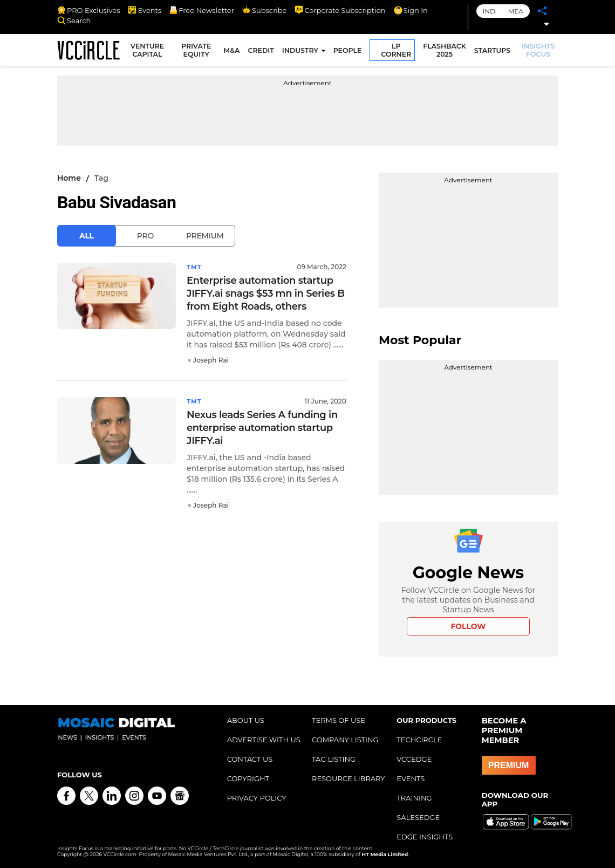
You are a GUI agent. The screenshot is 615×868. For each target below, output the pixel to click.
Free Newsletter (202, 10)
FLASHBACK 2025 (446, 52)
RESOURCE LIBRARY (348, 778)
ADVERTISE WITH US (264, 740)
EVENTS (411, 778)
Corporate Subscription (340, 10)
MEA (516, 11)
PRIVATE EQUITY (198, 52)
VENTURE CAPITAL (151, 52)
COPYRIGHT (248, 778)
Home (69, 178)
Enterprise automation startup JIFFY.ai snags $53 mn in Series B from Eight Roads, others (266, 293)
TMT (195, 267)
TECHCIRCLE (419, 740)
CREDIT (262, 52)
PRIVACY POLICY (257, 798)
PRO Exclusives (88, 10)
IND (489, 11)
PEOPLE (349, 52)
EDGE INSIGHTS (425, 837)
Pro (145, 236)
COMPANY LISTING (345, 740)
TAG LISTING (334, 759)
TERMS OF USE (339, 720)
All (87, 236)
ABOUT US (246, 720)
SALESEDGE (418, 817)
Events (145, 10)
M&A (233, 52)
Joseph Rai (211, 360)
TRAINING (414, 798)
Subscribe (264, 10)
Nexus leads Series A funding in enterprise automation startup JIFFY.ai (262, 428)
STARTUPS (493, 52)
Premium (205, 236)
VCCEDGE (414, 759)
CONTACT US (250, 759)
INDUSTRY (301, 52)
